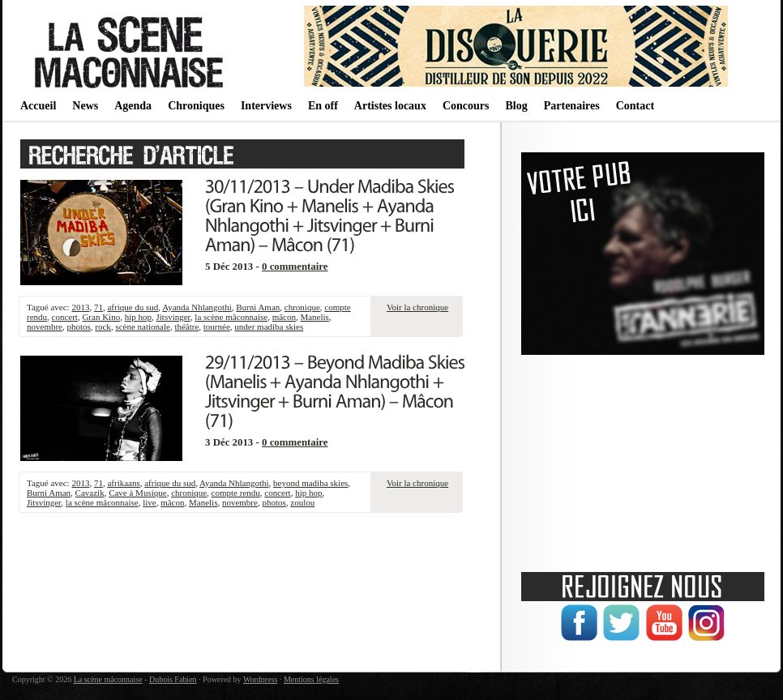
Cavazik (90, 493)
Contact (635, 106)
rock (103, 327)
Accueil (38, 106)
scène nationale (143, 327)
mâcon (284, 317)
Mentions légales (311, 679)
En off (323, 106)
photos (78, 327)
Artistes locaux (390, 106)
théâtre (186, 327)
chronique (302, 307)
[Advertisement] (643, 458)
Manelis (314, 317)
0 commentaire (295, 267)
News (85, 106)
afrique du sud (133, 307)
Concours (466, 106)
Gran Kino (101, 317)
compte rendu (236, 493)
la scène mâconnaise (231, 317)
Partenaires (572, 106)
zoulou (302, 502)
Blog (516, 106)
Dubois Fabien (173, 679)
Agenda (133, 106)
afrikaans (123, 483)
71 (98, 307)
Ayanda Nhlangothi (197, 307)
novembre (45, 327)
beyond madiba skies (310, 483)
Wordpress (261, 679)
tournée (217, 327)
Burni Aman (258, 307)
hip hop (138, 317)
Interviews (266, 106)
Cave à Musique (137, 493)
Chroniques (196, 106)
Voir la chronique (417, 307)
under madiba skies (269, 327)
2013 (80, 307)
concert (65, 317)
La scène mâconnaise (108, 679)
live (150, 502)
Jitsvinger (173, 317)
